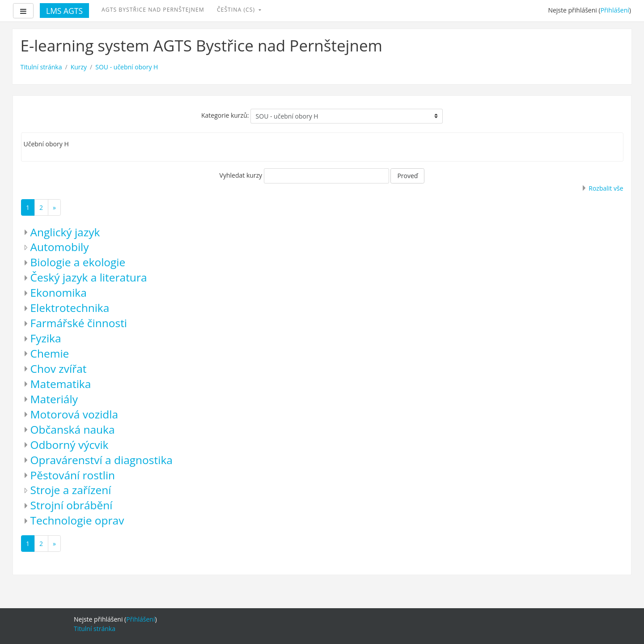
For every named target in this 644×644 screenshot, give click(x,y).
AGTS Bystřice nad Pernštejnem (153, 10)
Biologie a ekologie (78, 262)
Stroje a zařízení (71, 490)
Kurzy (79, 67)
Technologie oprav (77, 520)
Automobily (60, 247)
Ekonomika (59, 292)
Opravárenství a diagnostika (102, 460)
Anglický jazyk (65, 232)
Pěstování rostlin (73, 475)
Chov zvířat (59, 369)
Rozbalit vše (606, 188)
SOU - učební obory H (127, 67)
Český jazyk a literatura (89, 277)
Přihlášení (615, 10)
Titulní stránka (41, 67)
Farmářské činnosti (79, 323)
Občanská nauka (73, 429)
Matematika (61, 384)
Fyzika (46, 338)
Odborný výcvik (70, 445)
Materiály (54, 399)
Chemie (50, 353)
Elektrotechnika (70, 308)
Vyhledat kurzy (241, 175)
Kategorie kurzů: (225, 115)
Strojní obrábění (72, 505)
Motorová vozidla (74, 414)
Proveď (407, 176)
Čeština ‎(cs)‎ (237, 10)
